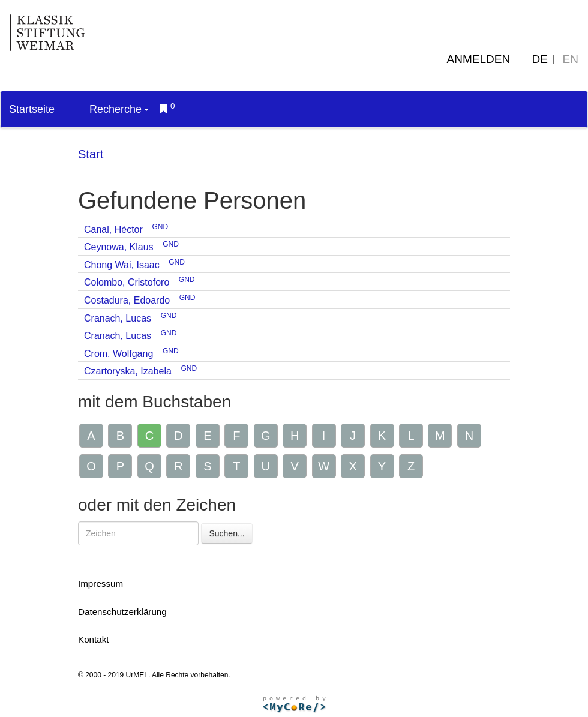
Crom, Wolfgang (118, 354)
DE (540, 59)
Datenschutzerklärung (122, 612)
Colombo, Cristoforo (127, 282)
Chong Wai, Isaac (122, 265)
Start (91, 154)
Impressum (100, 583)
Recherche (119, 109)
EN (571, 59)
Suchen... (226, 533)
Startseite (32, 109)
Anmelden (479, 59)
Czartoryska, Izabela (128, 371)
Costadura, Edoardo (127, 300)
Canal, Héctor (113, 229)
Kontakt (94, 639)
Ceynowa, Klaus (119, 247)
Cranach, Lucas (118, 318)
